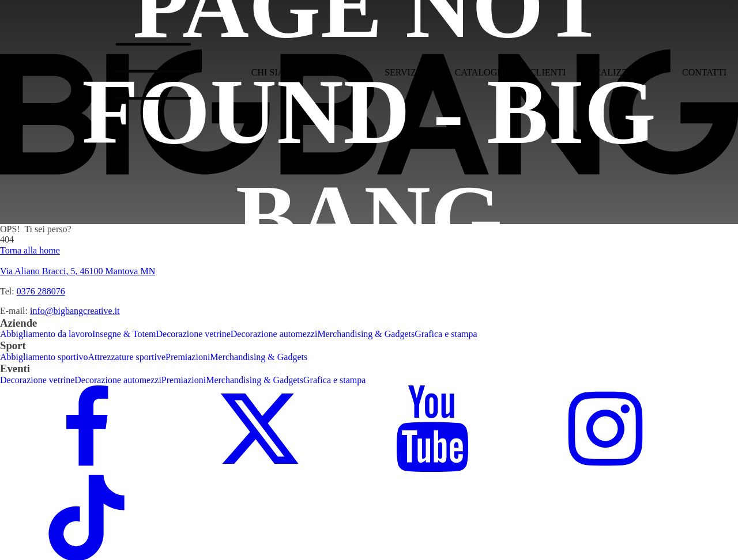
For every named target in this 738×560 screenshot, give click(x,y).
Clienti (548, 72)
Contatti (704, 72)
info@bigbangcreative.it (75, 311)
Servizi (408, 73)
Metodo (342, 72)
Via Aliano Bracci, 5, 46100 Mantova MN (78, 271)
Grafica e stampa (446, 334)
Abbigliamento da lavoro (46, 334)
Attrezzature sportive (127, 357)
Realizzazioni (624, 72)
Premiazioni (188, 357)
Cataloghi (481, 72)
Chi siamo (275, 72)
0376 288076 (41, 291)
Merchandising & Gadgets (366, 334)
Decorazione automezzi (274, 334)
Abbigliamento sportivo (44, 357)
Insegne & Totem (124, 334)
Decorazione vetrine (193, 334)
